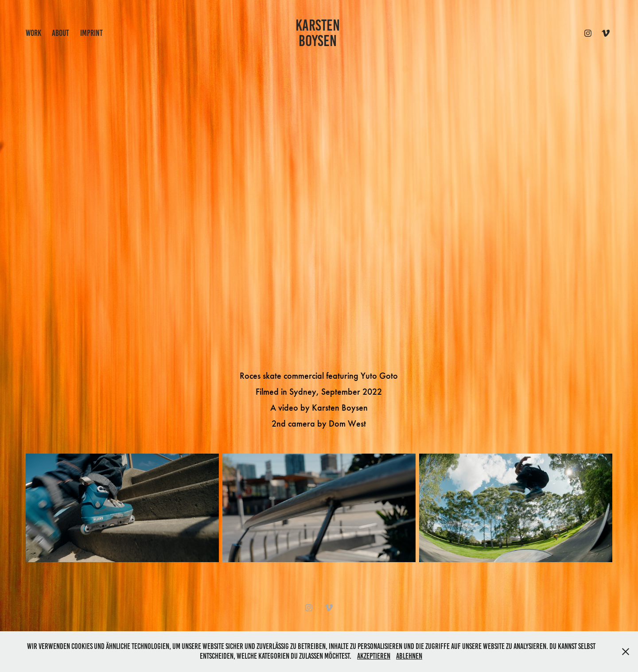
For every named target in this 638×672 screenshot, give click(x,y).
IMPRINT (91, 33)
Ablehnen (409, 656)
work (33, 33)
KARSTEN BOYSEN (319, 33)
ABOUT (60, 33)
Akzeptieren (374, 656)
